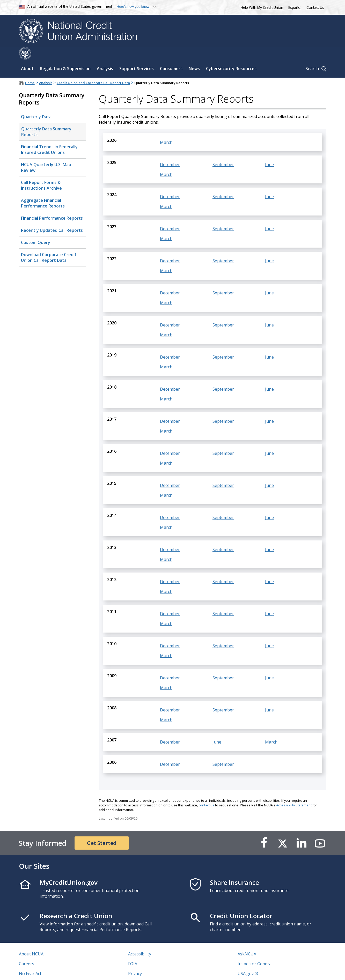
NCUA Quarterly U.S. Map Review (46, 155)
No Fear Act (30, 961)
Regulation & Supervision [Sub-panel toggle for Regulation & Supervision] (65, 56)
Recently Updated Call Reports (51, 216)
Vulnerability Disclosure (42, 971)
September (223, 152)
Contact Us (315, 7)
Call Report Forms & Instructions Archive (41, 173)
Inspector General (255, 951)
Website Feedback (146, 971)
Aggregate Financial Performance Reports (43, 191)
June (269, 152)
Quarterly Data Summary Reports (46, 119)
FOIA (133, 951)
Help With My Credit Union (261, 7)
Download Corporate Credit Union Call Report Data (48, 243)
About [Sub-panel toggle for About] (27, 56)
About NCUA (31, 941)
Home (30, 70)
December (170, 152)
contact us (206, 793)
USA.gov (246, 961)
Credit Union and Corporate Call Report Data (93, 70)
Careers (27, 951)
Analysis (46, 70)
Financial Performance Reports (52, 206)
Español (295, 7)
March (166, 130)
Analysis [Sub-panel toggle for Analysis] (105, 56)
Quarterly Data (36, 104)
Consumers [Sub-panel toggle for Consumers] (171, 56)
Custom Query (35, 228)
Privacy (135, 961)
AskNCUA (247, 941)
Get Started (102, 831)
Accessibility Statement (294, 793)
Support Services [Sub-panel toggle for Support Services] (137, 56)
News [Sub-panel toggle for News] (194, 56)
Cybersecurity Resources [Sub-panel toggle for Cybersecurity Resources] (231, 56)
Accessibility (140, 941)
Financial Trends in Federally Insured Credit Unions (49, 137)
